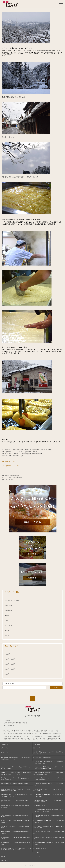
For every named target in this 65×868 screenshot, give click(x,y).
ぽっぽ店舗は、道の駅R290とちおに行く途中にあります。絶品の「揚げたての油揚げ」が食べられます (16, 849)
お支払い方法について (6, 748)
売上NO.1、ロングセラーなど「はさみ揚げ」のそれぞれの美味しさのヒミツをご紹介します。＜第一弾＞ (16, 773)
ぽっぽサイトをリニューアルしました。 (43, 757)
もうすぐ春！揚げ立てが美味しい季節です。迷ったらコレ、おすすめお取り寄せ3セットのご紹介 (16, 790)
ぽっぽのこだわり (5, 752)
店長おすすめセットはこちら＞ (11, 466)
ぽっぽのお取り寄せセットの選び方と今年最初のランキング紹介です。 (16, 844)
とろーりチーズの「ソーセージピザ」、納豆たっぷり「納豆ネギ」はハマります (48, 795)
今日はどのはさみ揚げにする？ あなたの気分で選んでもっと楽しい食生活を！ (48, 816)
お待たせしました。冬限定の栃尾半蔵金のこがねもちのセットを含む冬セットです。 (49, 827)
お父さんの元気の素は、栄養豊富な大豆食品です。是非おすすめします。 (16, 816)
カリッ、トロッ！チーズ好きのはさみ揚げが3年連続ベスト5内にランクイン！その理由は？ (16, 768)
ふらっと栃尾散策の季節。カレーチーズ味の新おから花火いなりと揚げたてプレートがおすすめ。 (49, 810)
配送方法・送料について (39, 748)
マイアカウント (37, 852)
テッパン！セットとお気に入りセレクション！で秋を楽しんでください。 (16, 827)
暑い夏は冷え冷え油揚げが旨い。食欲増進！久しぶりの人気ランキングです (16, 821)
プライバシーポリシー (6, 860)
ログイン (3, 856)
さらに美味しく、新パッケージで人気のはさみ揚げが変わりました (16, 801)
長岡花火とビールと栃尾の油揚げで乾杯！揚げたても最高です (16, 783)
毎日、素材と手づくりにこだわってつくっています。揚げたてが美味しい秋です (49, 821)
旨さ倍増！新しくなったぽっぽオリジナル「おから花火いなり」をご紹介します (16, 806)
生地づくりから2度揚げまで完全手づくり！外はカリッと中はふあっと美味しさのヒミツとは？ (16, 758)
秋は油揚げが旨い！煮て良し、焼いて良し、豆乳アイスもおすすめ (48, 784)
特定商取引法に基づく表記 (40, 848)
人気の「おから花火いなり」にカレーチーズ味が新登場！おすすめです (49, 833)
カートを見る (37, 856)
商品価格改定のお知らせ (39, 806)
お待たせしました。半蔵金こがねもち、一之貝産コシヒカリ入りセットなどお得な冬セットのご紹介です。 (48, 768)
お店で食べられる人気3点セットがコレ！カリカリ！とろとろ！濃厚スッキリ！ (49, 790)
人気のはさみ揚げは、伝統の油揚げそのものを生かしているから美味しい (16, 833)
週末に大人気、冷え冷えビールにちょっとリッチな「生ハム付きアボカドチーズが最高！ (48, 779)
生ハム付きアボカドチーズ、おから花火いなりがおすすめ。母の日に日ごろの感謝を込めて (16, 779)
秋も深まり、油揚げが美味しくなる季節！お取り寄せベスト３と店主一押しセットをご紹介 (48, 762)
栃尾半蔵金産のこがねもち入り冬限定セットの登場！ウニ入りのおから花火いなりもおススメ (16, 795)
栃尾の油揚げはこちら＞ (9, 462)
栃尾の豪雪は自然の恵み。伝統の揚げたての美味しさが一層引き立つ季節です (49, 844)
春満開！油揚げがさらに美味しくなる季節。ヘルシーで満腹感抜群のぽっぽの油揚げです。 (48, 773)
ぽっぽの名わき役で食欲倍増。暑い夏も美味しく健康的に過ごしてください (16, 838)
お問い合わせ (37, 744)
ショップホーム (5, 744)
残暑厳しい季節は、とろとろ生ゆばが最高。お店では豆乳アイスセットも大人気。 (49, 753)
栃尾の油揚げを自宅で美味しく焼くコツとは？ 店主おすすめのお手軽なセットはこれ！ (48, 801)
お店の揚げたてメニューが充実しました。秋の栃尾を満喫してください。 (49, 838)
